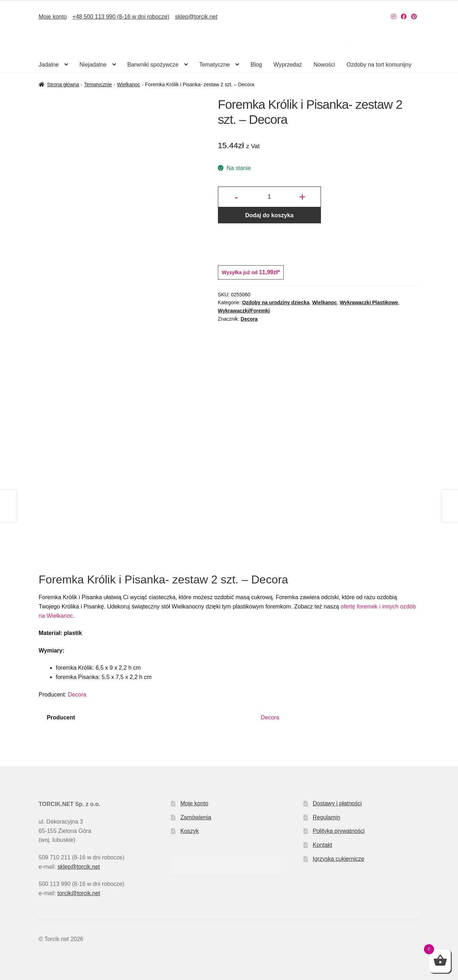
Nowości (324, 65)
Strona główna (63, 84)
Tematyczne (215, 65)
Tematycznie (98, 84)
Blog (256, 65)
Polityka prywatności (339, 831)
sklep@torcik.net (196, 17)
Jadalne (49, 65)
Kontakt (322, 845)
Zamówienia (196, 817)
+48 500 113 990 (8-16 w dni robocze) (121, 17)
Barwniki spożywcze (153, 65)
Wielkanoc (129, 84)
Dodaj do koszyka (269, 215)
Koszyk (190, 831)
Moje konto (53, 17)
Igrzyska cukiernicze (338, 859)
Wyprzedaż (288, 65)
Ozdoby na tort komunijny (379, 65)
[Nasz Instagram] (394, 17)
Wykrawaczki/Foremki (244, 311)
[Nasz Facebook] (404, 17)
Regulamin (326, 817)
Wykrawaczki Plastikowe (369, 302)
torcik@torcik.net (79, 893)
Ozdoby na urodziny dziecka (276, 302)
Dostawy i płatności (337, 803)
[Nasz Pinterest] (414, 17)
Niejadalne (93, 65)
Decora (249, 319)
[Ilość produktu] (269, 197)
